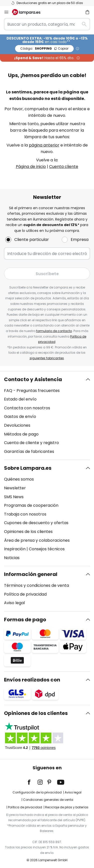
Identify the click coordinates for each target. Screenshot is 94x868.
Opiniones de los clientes (28, 532)
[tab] (47, 416)
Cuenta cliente (64, 167)
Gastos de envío (20, 417)
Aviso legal (14, 603)
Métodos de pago (21, 434)
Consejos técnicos (47, 549)
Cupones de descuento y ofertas (36, 523)
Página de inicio (31, 167)
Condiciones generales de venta (48, 800)
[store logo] (29, 12)
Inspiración (15, 549)
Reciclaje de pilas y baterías (67, 807)
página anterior (44, 145)
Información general (31, 574)
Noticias (12, 558)
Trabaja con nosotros (25, 514)
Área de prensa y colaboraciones (37, 540)
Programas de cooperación (31, 505)
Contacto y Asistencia (33, 379)
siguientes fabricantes (47, 358)
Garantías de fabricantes (29, 451)
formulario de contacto (54, 331)
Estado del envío (20, 399)
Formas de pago (25, 620)
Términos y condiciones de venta (36, 585)
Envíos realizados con (32, 680)
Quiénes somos (19, 479)
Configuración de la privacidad (37, 792)
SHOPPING (44, 48)
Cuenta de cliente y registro (31, 443)
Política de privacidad (25, 594)
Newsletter (15, 488)
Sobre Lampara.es (28, 468)
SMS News (14, 497)
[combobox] (47, 24)
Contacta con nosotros (27, 408)
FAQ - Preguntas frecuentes (32, 391)
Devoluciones (17, 425)
